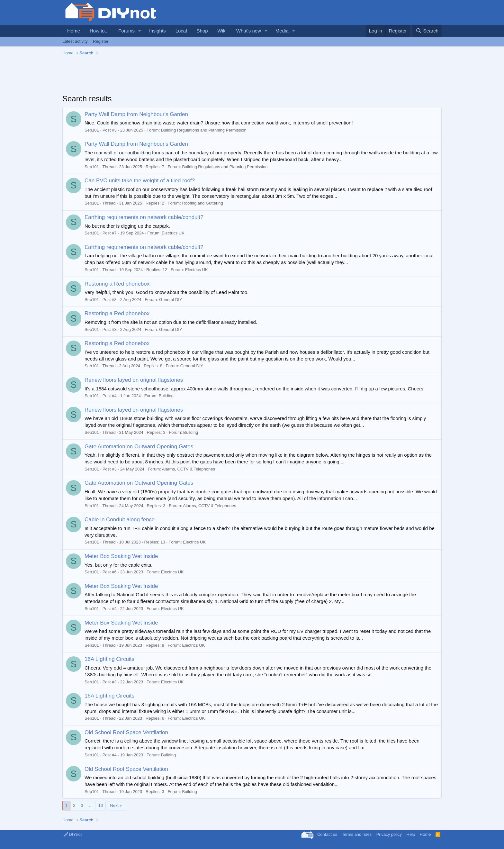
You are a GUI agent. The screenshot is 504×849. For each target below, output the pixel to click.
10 (101, 805)
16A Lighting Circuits (109, 659)
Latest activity (75, 41)
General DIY (171, 300)
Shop (202, 31)
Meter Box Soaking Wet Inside (121, 556)
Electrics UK (173, 233)
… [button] (91, 805)
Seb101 (92, 130)
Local (181, 31)
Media (282, 31)
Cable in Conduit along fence (120, 520)
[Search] (427, 31)
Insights (157, 31)
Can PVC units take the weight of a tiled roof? (140, 181)
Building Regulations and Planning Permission (204, 130)
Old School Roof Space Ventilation (126, 732)
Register (101, 41)
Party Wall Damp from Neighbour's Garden (136, 114)
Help (411, 834)
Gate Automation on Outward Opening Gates (139, 447)
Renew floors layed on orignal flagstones (134, 380)
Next (114, 805)
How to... (99, 31)
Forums (126, 31)
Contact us (327, 834)
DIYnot (73, 834)
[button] (140, 31)
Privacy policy (389, 834)
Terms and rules (357, 834)
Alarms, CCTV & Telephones (189, 469)
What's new (249, 31)
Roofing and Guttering (202, 203)
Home (74, 31)
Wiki (222, 31)
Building (166, 396)
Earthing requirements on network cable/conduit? (144, 217)
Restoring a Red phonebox (117, 284)
